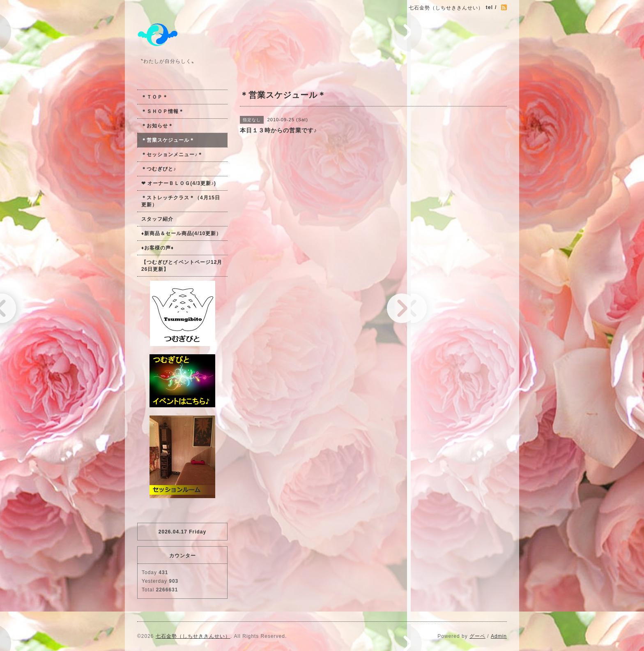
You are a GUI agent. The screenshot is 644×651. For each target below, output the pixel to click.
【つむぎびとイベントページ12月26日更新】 (182, 266)
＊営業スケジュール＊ (168, 140)
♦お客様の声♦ (158, 248)
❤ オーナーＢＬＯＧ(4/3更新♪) (179, 183)
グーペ (477, 636)
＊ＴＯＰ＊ (155, 97)
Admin (499, 636)
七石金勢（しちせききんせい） (193, 636)
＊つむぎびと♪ (159, 169)
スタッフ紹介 (157, 219)
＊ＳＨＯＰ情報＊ (163, 111)
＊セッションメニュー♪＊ (172, 155)
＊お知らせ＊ (157, 126)
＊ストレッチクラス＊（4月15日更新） (181, 201)
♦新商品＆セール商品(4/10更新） (181, 233)
